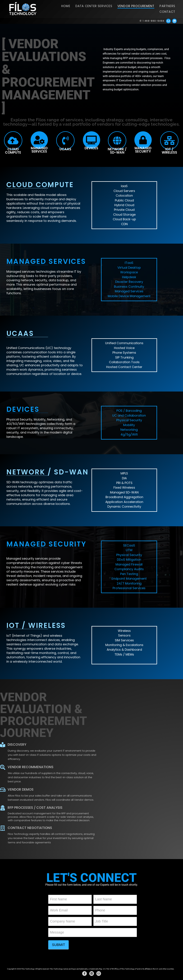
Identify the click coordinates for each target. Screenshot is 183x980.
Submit (58, 945)
